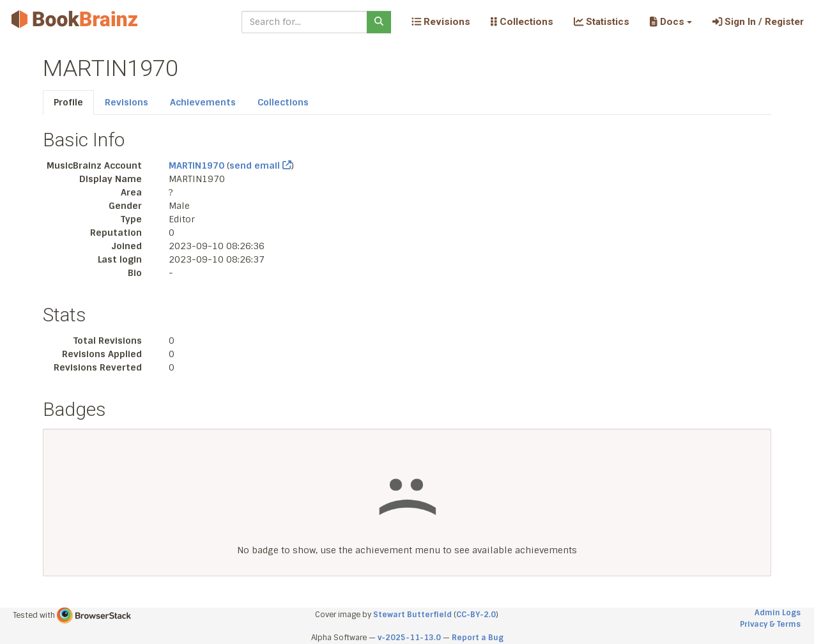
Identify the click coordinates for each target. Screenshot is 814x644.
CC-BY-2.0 (476, 615)
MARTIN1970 (196, 165)
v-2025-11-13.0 (409, 638)
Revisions (441, 22)
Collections (522, 22)
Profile (68, 102)
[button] (671, 22)
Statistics (602, 22)
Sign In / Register (758, 22)
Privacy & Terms (770, 624)
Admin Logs (778, 613)
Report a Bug (478, 638)
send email (260, 165)
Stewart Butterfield (412, 615)
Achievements (203, 102)
